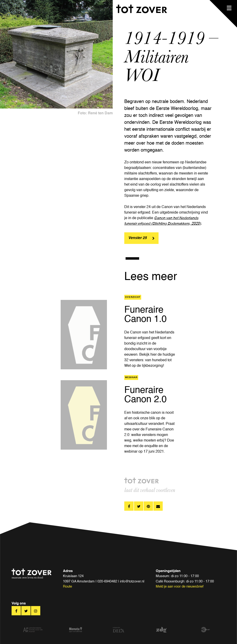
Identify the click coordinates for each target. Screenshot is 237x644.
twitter (139, 506)
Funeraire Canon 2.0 (145, 395)
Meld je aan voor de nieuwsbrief (180, 586)
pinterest (148, 506)
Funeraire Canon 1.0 (145, 315)
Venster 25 (137, 238)
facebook (129, 506)
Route (67, 586)
